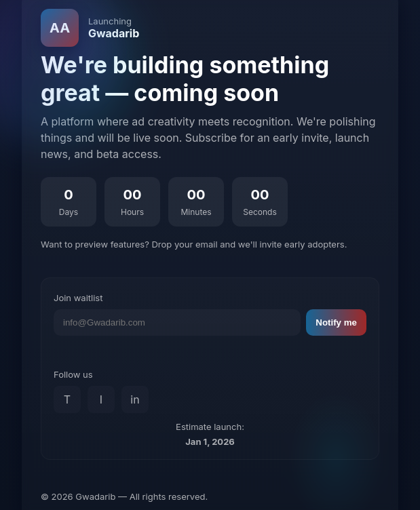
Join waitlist (78, 298)
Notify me (336, 322)
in (135, 399)
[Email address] (177, 322)
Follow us (73, 374)
